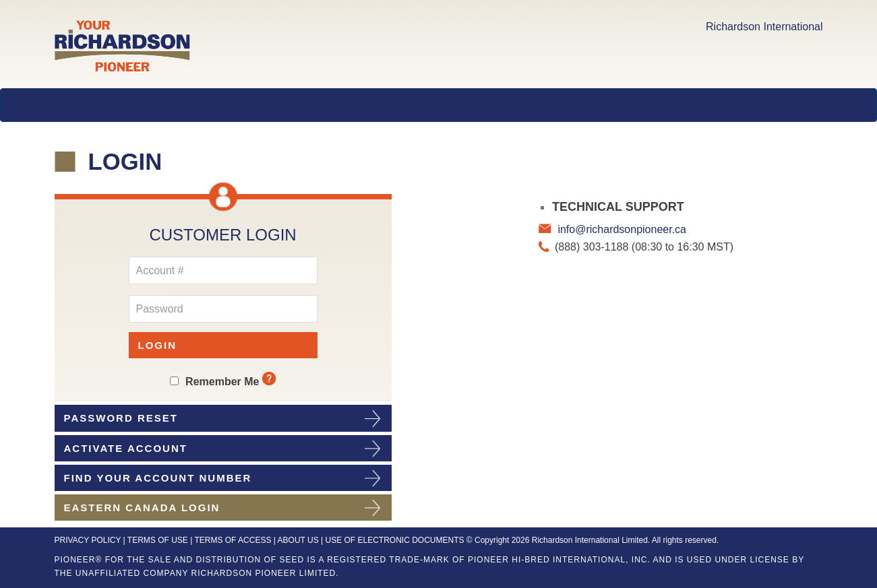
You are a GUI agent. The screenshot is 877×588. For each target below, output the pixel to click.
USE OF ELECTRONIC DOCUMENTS (394, 540)
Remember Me (222, 382)
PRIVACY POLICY (88, 540)
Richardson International (764, 27)
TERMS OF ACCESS (233, 540)
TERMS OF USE (158, 540)
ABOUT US (298, 540)
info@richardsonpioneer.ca (621, 229)
